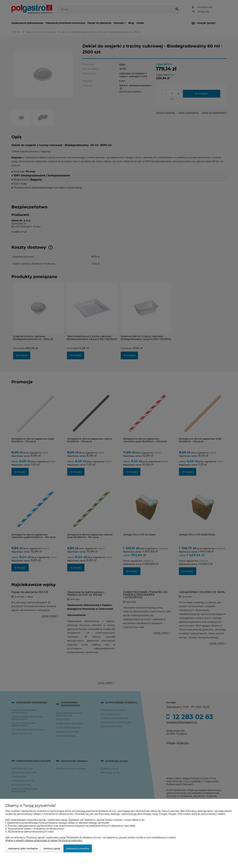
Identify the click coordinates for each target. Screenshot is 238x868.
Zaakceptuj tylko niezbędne (23, 848)
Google (163, 814)
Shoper (172, 814)
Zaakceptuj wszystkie (78, 848)
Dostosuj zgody (52, 848)
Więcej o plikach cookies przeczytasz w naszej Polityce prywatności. (44, 840)
